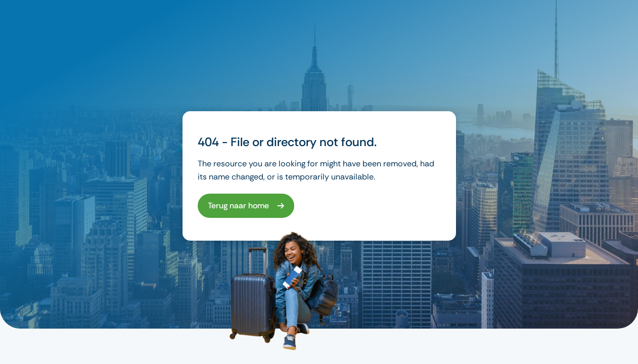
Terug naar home (238, 206)
